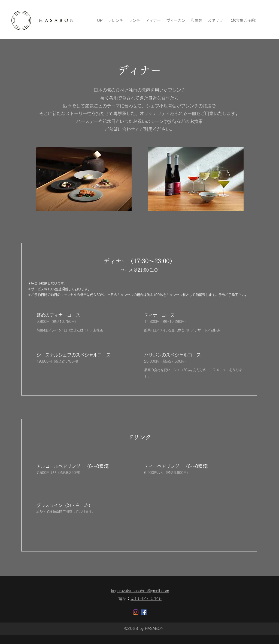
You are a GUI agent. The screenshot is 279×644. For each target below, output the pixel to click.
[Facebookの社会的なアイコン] (144, 612)
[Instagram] (136, 612)
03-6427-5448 (146, 598)
